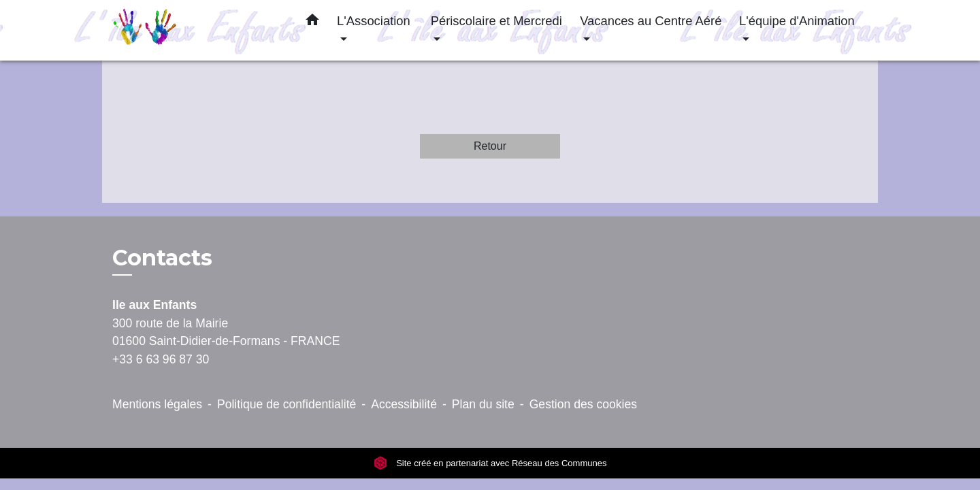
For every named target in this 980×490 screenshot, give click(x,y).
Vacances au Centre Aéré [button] (651, 21)
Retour (490, 146)
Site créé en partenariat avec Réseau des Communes (490, 463)
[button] (312, 22)
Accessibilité (404, 404)
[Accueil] (197, 30)
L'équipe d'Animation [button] (797, 21)
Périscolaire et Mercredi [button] (496, 21)
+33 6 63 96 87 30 (161, 359)
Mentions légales (157, 404)
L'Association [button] (374, 21)
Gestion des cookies (583, 404)
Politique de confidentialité (287, 404)
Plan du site (483, 404)
